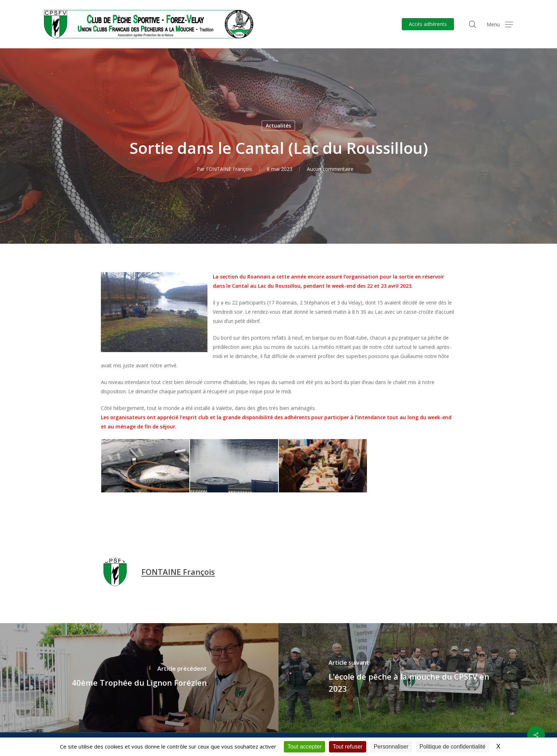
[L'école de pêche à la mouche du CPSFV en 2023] (418, 678)
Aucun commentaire (330, 169)
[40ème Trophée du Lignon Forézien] (139, 678)
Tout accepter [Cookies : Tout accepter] (304, 747)
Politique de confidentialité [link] (453, 747)
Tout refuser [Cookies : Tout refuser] (347, 747)
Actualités (278, 126)
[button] (500, 24)
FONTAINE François (229, 169)
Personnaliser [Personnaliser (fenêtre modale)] (391, 747)
